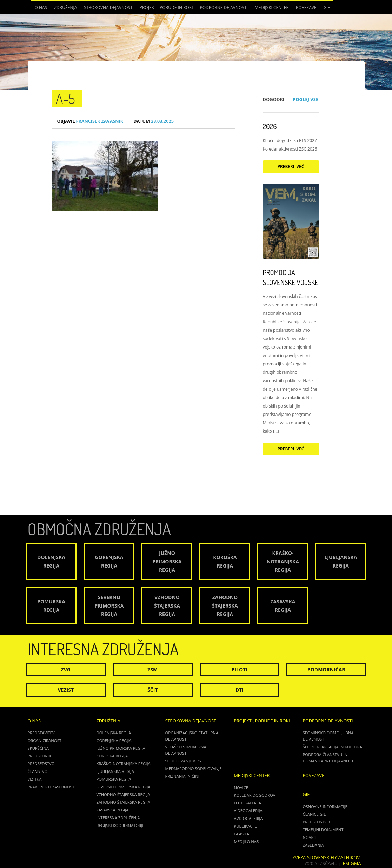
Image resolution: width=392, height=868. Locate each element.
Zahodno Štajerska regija (123, 802)
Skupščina (38, 748)
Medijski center (272, 8)
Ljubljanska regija (115, 771)
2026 (270, 126)
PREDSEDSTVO (316, 822)
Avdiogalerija (248, 818)
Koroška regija (112, 756)
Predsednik (40, 756)
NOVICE (310, 837)
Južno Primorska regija (121, 748)
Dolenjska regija (114, 733)
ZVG (66, 670)
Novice (241, 787)
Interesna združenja (118, 818)
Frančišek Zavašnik (90, 121)
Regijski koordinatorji (120, 825)
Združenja (65, 8)
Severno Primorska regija (124, 787)
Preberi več (291, 167)
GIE (327, 8)
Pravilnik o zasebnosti (52, 787)
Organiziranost (45, 740)
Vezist (66, 690)
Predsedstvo (41, 764)
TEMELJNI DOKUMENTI (324, 830)
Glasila (242, 834)
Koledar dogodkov (255, 795)
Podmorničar (326, 670)
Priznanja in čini (182, 776)
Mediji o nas (247, 842)
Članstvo (38, 771)
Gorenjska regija (114, 740)
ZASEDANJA (313, 845)
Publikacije (245, 826)
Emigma (352, 863)
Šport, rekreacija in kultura (333, 747)
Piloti (240, 670)
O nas (41, 8)
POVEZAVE (306, 8)
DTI (240, 690)
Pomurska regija (114, 779)
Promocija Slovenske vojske (291, 277)
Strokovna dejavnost (108, 8)
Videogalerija (248, 811)
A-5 (65, 98)
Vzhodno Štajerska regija (123, 794)
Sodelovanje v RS (183, 761)
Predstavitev (41, 733)
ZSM (152, 670)
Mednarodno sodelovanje (194, 768)
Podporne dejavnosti (224, 8)
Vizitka (35, 779)
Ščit (152, 690)
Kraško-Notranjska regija (124, 764)
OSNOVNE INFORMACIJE (325, 806)
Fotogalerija (248, 803)
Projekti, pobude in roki (166, 8)
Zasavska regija (113, 810)
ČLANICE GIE (314, 814)
